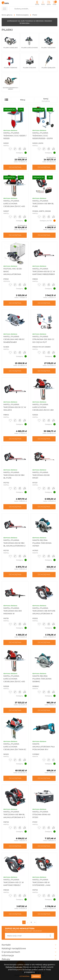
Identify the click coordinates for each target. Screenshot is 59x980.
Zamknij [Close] (36, 976)
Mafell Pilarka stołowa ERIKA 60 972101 (41, 815)
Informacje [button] (29, 955)
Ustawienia (24, 976)
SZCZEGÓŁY (35, 23)
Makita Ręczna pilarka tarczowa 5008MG (42, 679)
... (28, 922)
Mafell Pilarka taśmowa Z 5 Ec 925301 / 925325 (15, 136)
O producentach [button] (29, 952)
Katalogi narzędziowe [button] (29, 948)
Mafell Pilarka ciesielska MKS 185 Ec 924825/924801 (14, 339)
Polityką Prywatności (14, 967)
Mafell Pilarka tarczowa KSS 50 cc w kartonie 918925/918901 (44, 272)
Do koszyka (15, 167)
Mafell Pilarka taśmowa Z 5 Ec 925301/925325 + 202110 (43, 136)
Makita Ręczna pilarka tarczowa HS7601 (42, 543)
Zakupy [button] (29, 959)
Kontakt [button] (29, 945)
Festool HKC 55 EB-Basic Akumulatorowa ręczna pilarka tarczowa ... (13, 274)
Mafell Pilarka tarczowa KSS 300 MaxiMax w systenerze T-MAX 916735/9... (13, 614)
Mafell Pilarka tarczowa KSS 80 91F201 (41, 475)
